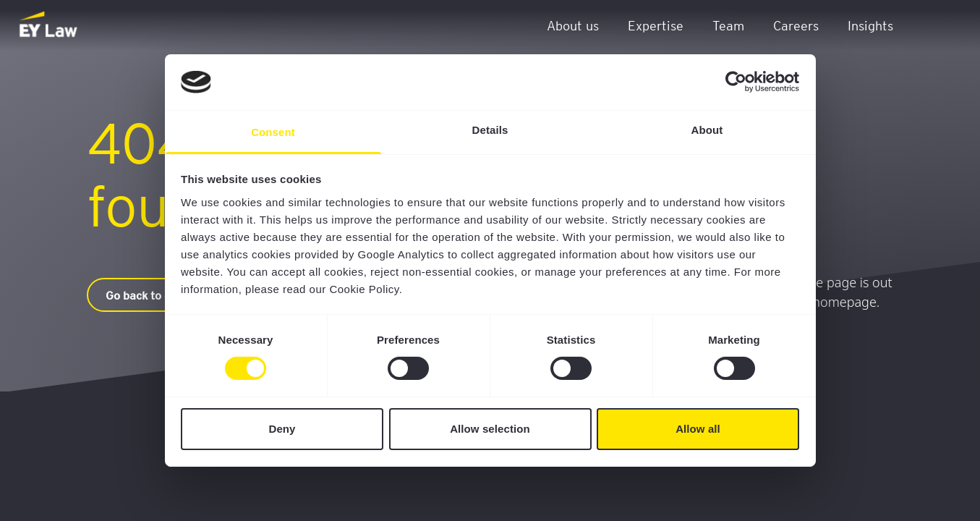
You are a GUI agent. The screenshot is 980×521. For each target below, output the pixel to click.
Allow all (698, 429)
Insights (870, 25)
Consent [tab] (273, 132)
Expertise (656, 25)
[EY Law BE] (50, 25)
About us (573, 25)
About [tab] (707, 130)
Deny (282, 429)
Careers (796, 25)
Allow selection (490, 429)
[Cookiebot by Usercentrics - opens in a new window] (736, 82)
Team (728, 25)
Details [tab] (490, 130)
